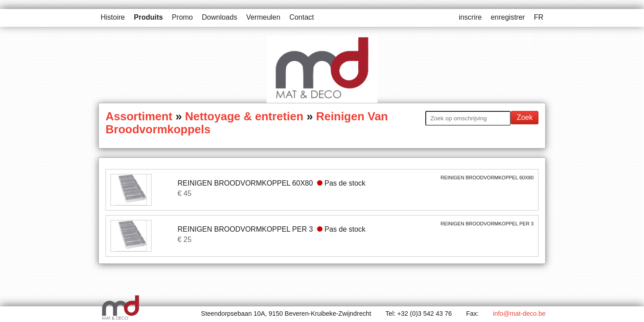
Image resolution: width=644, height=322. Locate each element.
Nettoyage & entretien (244, 116)
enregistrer (508, 17)
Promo (182, 17)
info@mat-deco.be (519, 314)
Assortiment (139, 116)
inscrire (470, 17)
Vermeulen (263, 17)
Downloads (219, 17)
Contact (302, 17)
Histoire (113, 17)
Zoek (525, 117)
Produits (148, 17)
